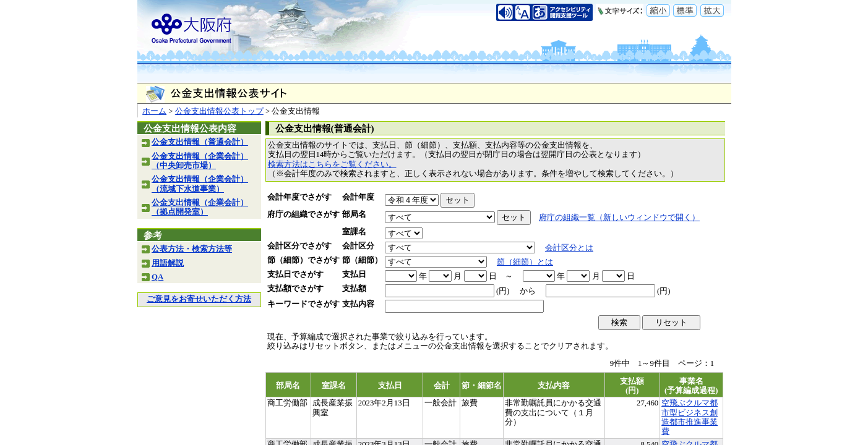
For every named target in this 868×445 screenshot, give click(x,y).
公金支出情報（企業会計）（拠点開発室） (200, 207)
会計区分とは (569, 248)
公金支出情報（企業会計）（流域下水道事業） (200, 184)
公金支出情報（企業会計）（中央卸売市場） (200, 161)
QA (157, 277)
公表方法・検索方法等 (192, 249)
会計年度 (358, 197)
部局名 (354, 214)
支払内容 (358, 304)
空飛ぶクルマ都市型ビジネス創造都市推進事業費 (690, 417)
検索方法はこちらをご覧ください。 (332, 164)
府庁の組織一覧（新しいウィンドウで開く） (619, 218)
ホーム (154, 111)
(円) (503, 291)
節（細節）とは (525, 262)
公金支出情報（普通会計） (200, 142)
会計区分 (358, 246)
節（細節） (362, 260)
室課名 (354, 232)
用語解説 (168, 263)
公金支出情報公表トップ (219, 111)
